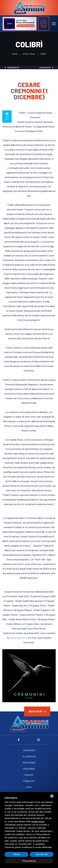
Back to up (37, 711)
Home (15, 54)
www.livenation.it (19, 638)
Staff (29, 787)
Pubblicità (29, 781)
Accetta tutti (42, 854)
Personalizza (29, 861)
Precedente (12, 68)
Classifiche (29, 757)
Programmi (29, 750)
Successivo (46, 68)
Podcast (29, 775)
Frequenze (29, 769)
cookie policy (38, 821)
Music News (29, 54)
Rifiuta (16, 854)
